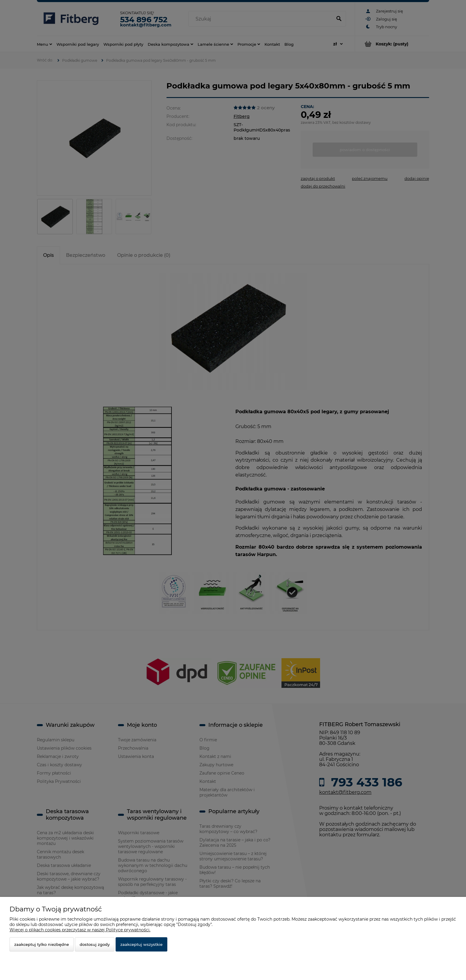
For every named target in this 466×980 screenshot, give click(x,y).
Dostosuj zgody (95, 944)
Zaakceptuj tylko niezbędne (42, 944)
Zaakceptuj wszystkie (141, 944)
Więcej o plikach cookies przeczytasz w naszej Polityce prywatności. (80, 930)
